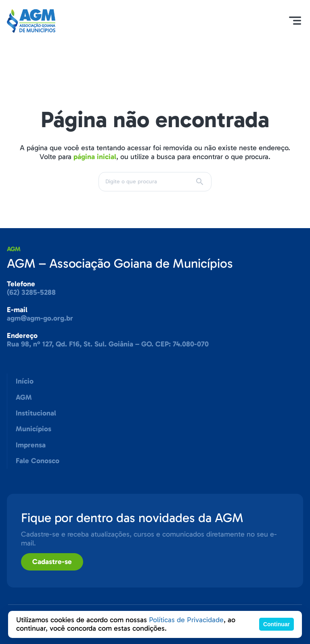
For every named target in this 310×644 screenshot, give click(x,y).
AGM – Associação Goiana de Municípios (120, 263)
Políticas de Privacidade (186, 620)
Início (25, 381)
